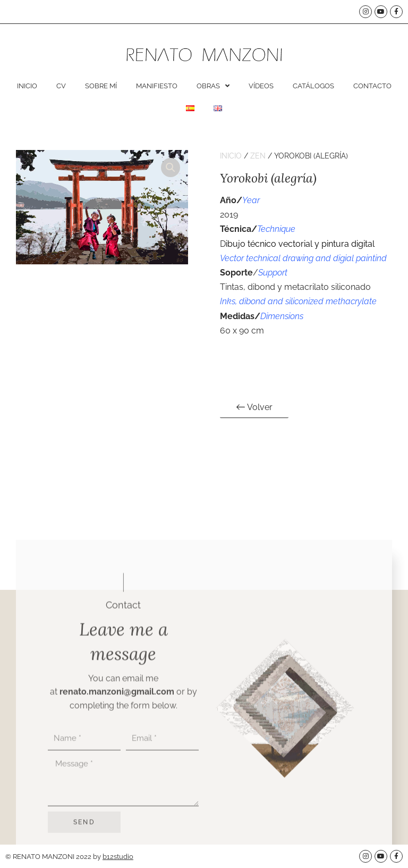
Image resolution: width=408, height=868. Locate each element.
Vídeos (261, 86)
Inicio (27, 86)
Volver (254, 406)
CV (61, 86)
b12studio (118, 857)
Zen (258, 156)
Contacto (372, 86)
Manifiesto (157, 86)
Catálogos (313, 86)
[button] (171, 168)
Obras (213, 86)
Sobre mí (101, 86)
